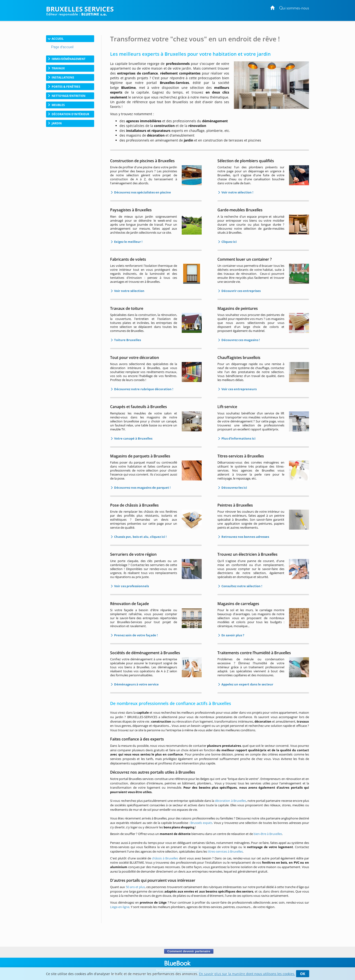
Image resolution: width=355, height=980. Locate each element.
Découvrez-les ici (234, 488)
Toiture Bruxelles (127, 340)
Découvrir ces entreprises (241, 291)
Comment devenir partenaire (189, 951)
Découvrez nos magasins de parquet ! (142, 488)
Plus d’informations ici (238, 438)
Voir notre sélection (129, 291)
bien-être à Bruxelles (268, 834)
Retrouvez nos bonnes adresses (245, 537)
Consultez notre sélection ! (241, 586)
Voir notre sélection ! (237, 192)
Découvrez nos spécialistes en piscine (142, 192)
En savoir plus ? (232, 635)
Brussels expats (201, 823)
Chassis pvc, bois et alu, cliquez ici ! (140, 537)
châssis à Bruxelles (165, 858)
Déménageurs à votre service (136, 684)
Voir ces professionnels (131, 586)
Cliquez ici (229, 242)
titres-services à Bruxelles (225, 851)
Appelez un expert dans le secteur (247, 684)
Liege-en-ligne (120, 907)
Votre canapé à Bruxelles (133, 438)
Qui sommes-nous (294, 8)
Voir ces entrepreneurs (239, 389)
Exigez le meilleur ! (128, 242)
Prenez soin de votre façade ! (136, 635)
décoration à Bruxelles (230, 801)
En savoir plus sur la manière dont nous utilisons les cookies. (247, 974)
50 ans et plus (135, 887)
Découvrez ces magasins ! (240, 340)
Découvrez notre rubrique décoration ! (143, 389)
